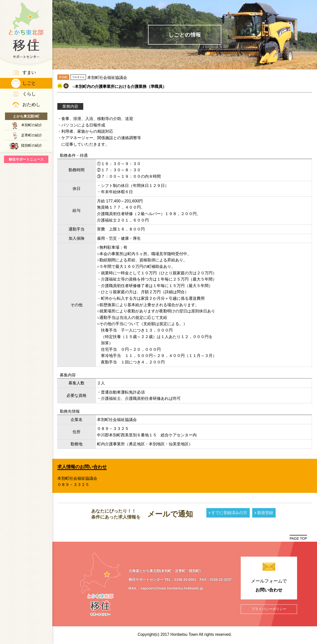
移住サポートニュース (26, 159)
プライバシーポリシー (269, 609)
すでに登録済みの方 (229, 513)
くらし (29, 94)
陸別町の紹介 (32, 145)
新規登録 (265, 513)
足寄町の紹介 (32, 135)
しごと (29, 83)
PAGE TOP (298, 538)
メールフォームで (269, 586)
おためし (31, 105)
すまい (29, 72)
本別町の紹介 (32, 125)
